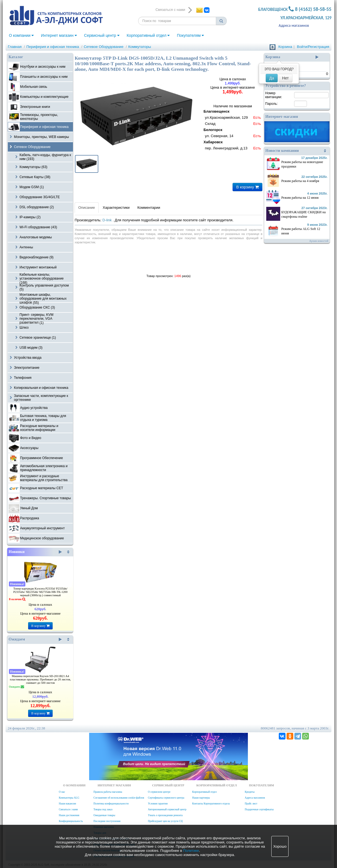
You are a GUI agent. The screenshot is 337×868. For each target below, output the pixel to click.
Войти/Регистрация (313, 47)
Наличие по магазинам (233, 128)
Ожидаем (35, 639)
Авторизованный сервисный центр (167, 809)
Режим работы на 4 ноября (300, 181)
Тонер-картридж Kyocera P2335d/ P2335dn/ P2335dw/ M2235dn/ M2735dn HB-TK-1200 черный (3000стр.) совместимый (40, 592)
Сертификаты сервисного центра (166, 798)
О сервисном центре (159, 792)
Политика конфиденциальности (111, 804)
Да (272, 78)
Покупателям (190, 35)
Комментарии (149, 208)
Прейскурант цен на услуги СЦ (165, 821)
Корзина (285, 47)
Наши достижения (69, 815)
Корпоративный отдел (148, 35)
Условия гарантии (158, 804)
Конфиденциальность (71, 821)
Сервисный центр (102, 35)
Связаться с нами (68, 809)
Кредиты (250, 792)
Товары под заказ (103, 809)
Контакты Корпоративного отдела (211, 804)
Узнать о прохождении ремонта (165, 815)
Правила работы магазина (108, 792)
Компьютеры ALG (69, 798)
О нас (62, 792)
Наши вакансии (67, 804)
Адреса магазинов (294, 26)
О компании (21, 35)
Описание (87, 208)
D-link (108, 220)
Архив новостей (319, 241)
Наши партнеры (201, 798)
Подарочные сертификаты (259, 809)
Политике (191, 851)
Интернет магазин (59, 35)
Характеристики (116, 208)
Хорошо (280, 846)
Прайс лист (251, 804)
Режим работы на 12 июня (300, 198)
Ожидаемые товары (104, 815)
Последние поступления (107, 821)
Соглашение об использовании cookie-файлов (119, 798)
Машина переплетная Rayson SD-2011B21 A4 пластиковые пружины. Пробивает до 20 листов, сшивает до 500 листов (41, 679)
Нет (285, 78)
